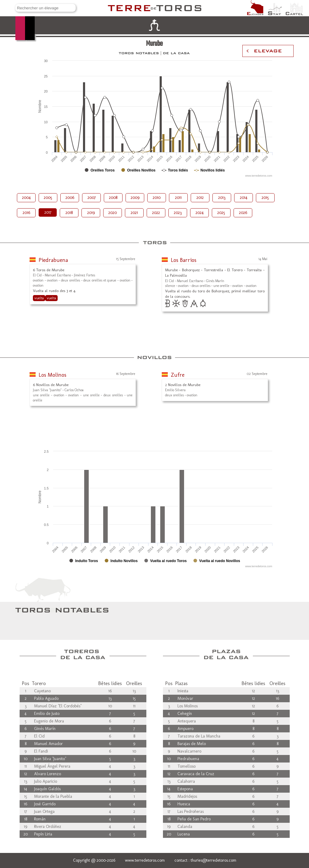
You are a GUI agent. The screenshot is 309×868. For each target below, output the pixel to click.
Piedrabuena (53, 260)
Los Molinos (53, 375)
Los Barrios (184, 260)
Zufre (178, 375)
